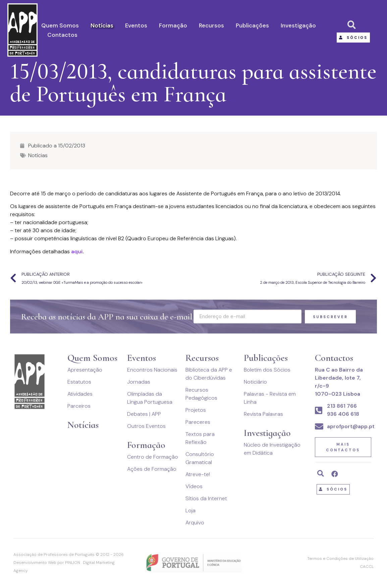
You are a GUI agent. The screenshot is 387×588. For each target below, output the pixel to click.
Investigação (298, 25)
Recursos (211, 25)
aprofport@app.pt (351, 426)
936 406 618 (343, 414)
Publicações (252, 25)
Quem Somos (60, 25)
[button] (353, 38)
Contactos (62, 35)
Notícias (102, 25)
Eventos (136, 25)
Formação (173, 25)
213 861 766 (342, 406)
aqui (77, 251)
